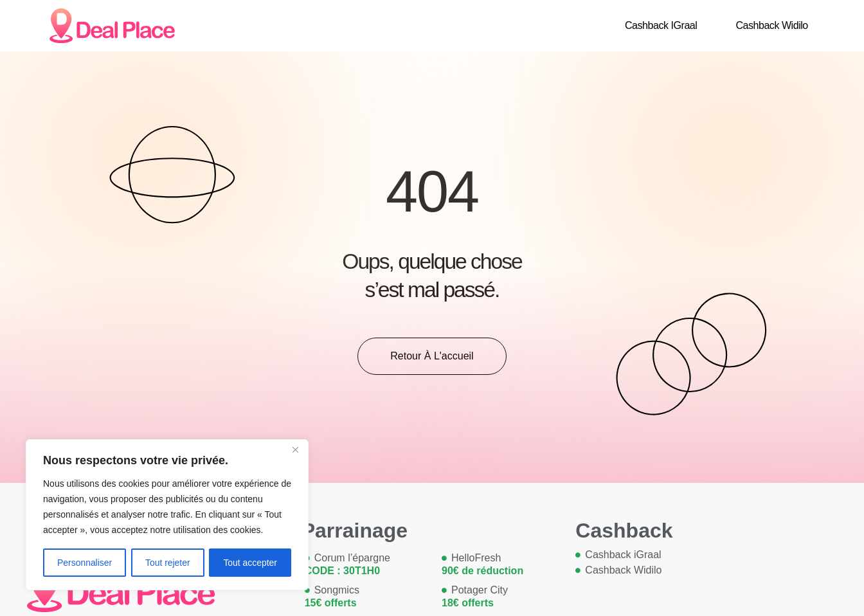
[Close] (295, 451)
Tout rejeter (168, 563)
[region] (167, 515)
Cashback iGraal (661, 25)
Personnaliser (85, 563)
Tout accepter (250, 563)
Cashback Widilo (771, 25)
